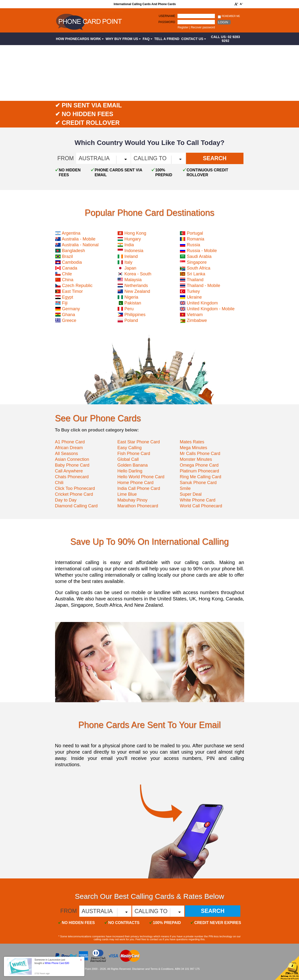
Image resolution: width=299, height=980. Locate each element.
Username (167, 16)
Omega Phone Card (199, 465)
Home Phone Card (135, 483)
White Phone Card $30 (57, 963)
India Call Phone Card (139, 488)
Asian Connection (72, 459)
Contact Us (194, 39)
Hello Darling (130, 471)
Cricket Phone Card (74, 494)
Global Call (128, 459)
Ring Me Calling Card (200, 477)
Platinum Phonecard (199, 471)
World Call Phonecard (201, 506)
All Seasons (67, 454)
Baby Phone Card (72, 465)
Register (183, 27)
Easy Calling (129, 448)
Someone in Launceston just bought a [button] (52, 961)
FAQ (147, 39)
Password (167, 22)
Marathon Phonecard (138, 506)
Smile (185, 488)
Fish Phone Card (134, 454)
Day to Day (66, 500)
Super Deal (191, 494)
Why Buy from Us (123, 39)
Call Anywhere (69, 471)
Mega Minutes (193, 448)
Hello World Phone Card (141, 477)
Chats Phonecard (72, 477)
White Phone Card (198, 500)
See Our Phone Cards (98, 418)
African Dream (69, 448)
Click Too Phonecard (75, 488)
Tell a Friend (167, 39)
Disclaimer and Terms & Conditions (153, 969)
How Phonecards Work (80, 39)
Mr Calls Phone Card (200, 454)
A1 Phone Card (70, 442)
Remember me (229, 16)
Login (223, 22)
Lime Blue (127, 494)
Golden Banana (133, 465)
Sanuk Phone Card (198, 483)
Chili (59, 483)
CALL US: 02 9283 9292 (226, 39)
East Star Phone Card (139, 442)
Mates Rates (192, 442)
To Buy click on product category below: (97, 430)
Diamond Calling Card (76, 506)
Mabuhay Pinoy (132, 500)
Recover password (203, 27)
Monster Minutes (196, 459)
